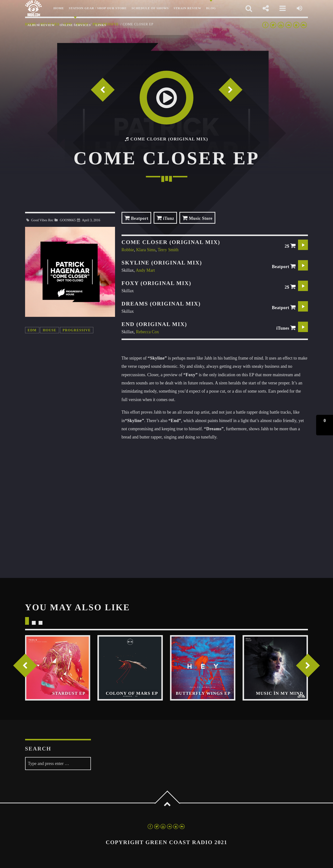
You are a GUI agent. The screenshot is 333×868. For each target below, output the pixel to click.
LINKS (101, 25)
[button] (325, 425)
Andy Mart (145, 270)
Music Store (197, 218)
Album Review (41, 25)
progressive (77, 330)
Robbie (128, 250)
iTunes (286, 328)
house (50, 330)
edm (32, 330)
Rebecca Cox (147, 332)
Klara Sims (146, 250)
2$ (290, 246)
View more (58, 668)
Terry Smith (168, 250)
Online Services (75, 25)
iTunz (165, 218)
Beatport (136, 218)
